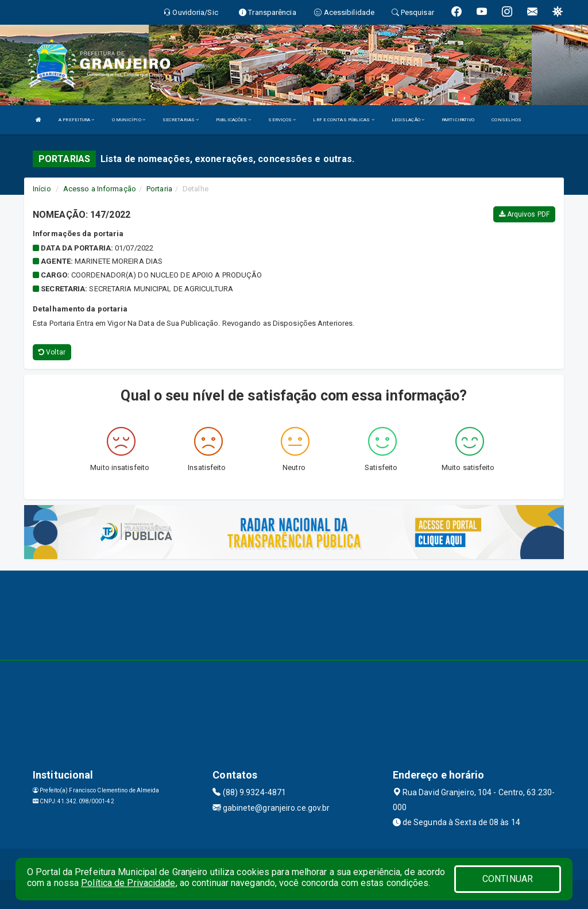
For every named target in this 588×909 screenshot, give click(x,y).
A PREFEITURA (76, 120)
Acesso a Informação (100, 189)
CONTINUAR (508, 879)
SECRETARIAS (181, 120)
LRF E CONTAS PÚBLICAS (343, 120)
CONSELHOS (506, 120)
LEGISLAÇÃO (408, 120)
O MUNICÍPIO (129, 120)
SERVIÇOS (282, 120)
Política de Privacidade (128, 883)
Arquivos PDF (524, 214)
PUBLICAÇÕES (233, 120)
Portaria (159, 189)
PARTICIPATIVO (458, 120)
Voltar (52, 352)
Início (42, 189)
